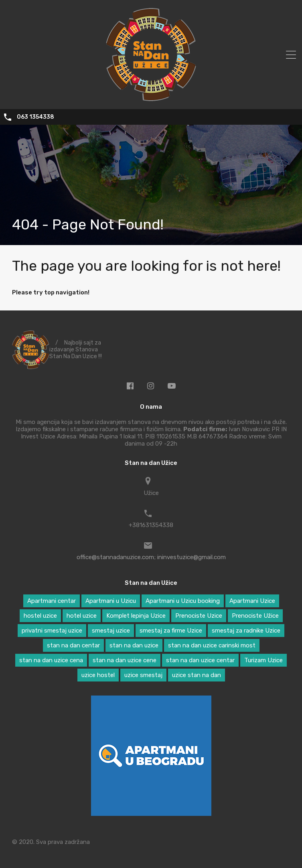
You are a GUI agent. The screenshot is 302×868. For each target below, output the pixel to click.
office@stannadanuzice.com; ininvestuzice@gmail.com (151, 557)
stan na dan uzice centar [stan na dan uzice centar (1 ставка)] (200, 660)
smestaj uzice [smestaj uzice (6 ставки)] (111, 631)
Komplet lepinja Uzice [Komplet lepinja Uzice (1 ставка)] (136, 616)
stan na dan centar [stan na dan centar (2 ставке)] (73, 645)
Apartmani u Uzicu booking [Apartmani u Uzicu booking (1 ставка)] (183, 601)
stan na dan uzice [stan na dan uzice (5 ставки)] (134, 645)
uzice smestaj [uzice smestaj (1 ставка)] (143, 675)
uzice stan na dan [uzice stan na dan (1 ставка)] (197, 675)
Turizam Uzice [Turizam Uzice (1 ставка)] (263, 660)
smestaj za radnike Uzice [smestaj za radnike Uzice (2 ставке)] (246, 631)
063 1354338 (35, 117)
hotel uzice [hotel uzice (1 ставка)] (82, 616)
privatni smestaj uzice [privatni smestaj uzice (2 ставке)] (52, 631)
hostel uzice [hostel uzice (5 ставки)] (40, 616)
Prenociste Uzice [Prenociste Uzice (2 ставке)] (199, 616)
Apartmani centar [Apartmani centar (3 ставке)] (52, 601)
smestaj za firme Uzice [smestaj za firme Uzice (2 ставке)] (171, 631)
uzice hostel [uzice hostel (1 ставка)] (98, 675)
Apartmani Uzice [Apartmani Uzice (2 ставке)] (252, 601)
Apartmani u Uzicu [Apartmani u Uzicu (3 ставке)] (111, 601)
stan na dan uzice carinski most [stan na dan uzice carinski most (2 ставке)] (212, 645)
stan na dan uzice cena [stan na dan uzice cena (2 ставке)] (51, 660)
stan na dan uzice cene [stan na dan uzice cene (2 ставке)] (125, 660)
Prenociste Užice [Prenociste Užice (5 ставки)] (255, 616)
